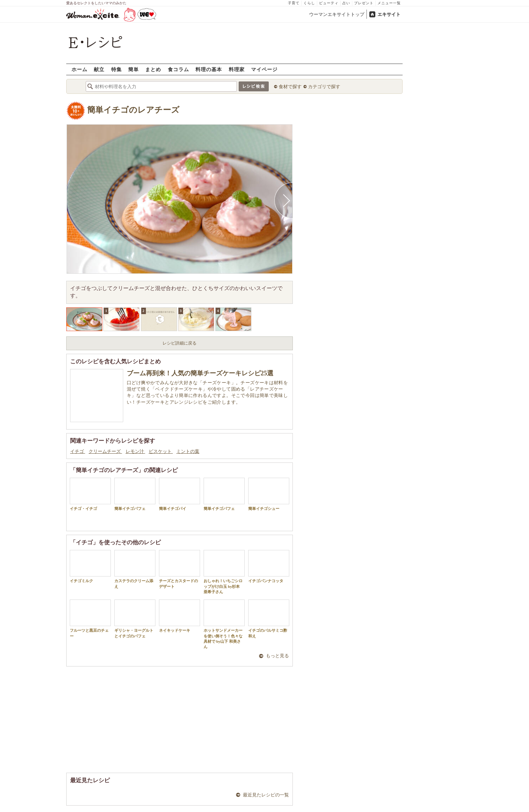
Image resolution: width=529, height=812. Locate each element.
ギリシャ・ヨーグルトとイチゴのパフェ (135, 619)
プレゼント (364, 3)
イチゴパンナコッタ (269, 566)
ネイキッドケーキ (180, 616)
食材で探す (290, 87)
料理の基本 (209, 69)
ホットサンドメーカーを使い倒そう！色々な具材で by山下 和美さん (224, 624)
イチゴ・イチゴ (90, 494)
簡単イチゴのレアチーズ (133, 110)
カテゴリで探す (324, 87)
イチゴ (78, 451)
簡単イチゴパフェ (135, 494)
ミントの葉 (188, 451)
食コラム (178, 69)
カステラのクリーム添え (135, 569)
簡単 (133, 69)
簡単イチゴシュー (269, 494)
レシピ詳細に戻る (180, 343)
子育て (294, 3)
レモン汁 (135, 451)
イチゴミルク (90, 566)
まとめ (153, 69)
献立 (99, 69)
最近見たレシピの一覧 (266, 795)
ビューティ (329, 3)
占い (346, 3)
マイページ (264, 69)
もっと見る (277, 656)
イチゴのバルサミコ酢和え (269, 619)
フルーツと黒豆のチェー (90, 619)
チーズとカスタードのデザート (180, 569)
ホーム (79, 69)
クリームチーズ (105, 451)
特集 (116, 69)
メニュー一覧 (389, 3)
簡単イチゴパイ (180, 494)
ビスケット (161, 451)
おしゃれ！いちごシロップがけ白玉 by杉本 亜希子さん (224, 572)
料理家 (237, 69)
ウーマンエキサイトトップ (337, 14)
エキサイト (389, 14)
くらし (309, 3)
